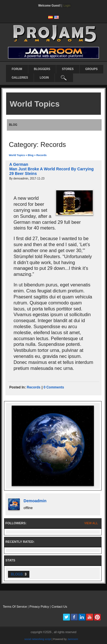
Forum (17, 69)
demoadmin (35, 501)
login (44, 78)
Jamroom (73, 639)
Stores (68, 69)
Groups (91, 69)
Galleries (20, 78)
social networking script (38, 639)
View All (91, 523)
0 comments (54, 387)
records (34, 387)
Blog (31, 155)
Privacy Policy (39, 607)
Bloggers (42, 69)
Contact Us (59, 607)
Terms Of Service (15, 607)
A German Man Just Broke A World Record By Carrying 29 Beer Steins (51, 169)
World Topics (17, 155)
